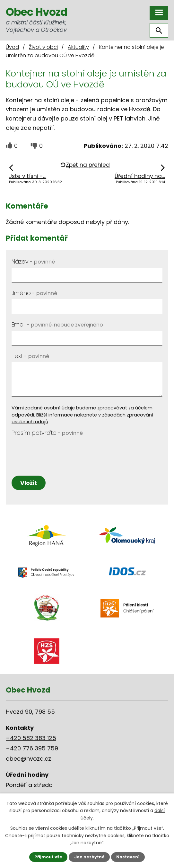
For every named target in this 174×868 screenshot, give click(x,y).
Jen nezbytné (89, 857)
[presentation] (60, 452)
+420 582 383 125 (31, 738)
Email (57, 324)
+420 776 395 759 (32, 748)
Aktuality (78, 47)
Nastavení (128, 857)
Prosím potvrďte (47, 433)
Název (33, 261)
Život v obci (43, 47)
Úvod (12, 47)
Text (30, 356)
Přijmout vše (48, 857)
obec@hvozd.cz (28, 759)
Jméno (34, 293)
